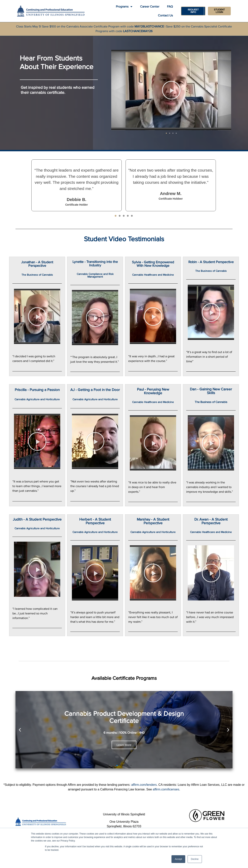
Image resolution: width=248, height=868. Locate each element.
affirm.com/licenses (166, 790)
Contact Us (165, 15)
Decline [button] (195, 859)
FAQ (170, 7)
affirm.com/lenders (144, 785)
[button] (166, 134)
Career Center (150, 7)
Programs (124, 7)
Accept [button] (178, 859)
